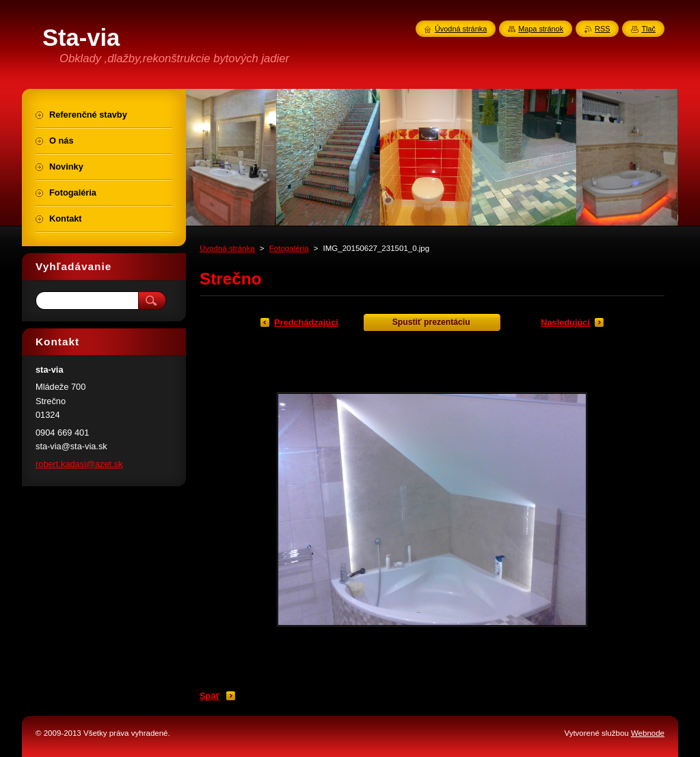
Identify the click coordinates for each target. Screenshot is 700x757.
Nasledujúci (565, 322)
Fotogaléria (289, 248)
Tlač (648, 29)
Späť (210, 696)
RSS (602, 29)
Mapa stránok (541, 29)
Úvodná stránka (227, 248)
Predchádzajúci (306, 322)
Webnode (648, 733)
